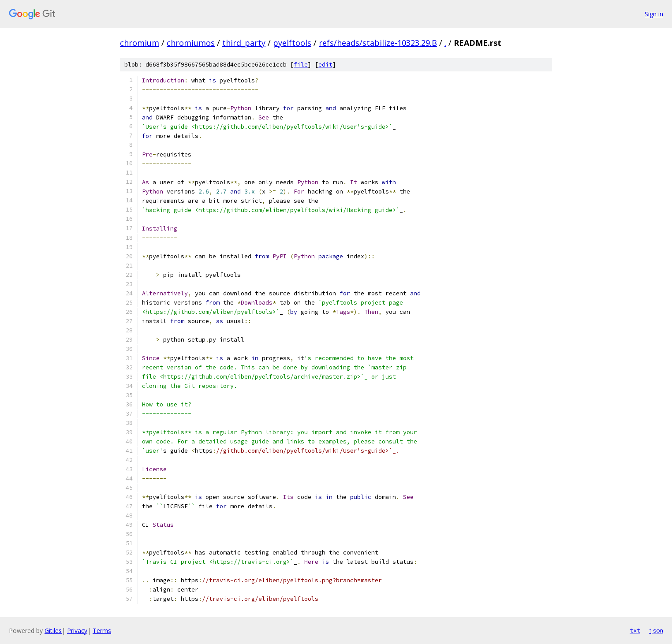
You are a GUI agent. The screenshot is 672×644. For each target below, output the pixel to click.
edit (325, 65)
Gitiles (53, 631)
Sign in (654, 14)
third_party (244, 43)
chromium (140, 43)
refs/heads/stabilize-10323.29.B (378, 43)
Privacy (77, 631)
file (301, 65)
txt (635, 630)
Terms (102, 631)
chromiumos (191, 43)
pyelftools (292, 43)
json (656, 630)
